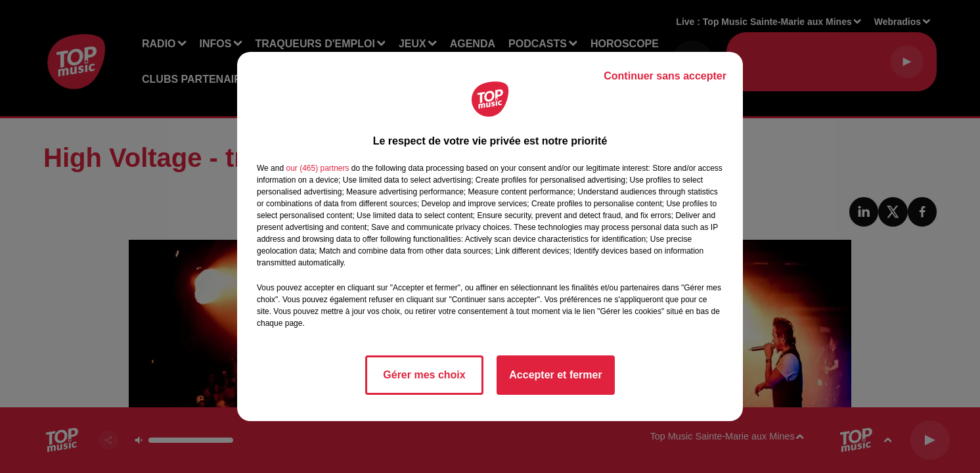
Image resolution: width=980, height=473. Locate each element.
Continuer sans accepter (665, 76)
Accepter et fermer (555, 375)
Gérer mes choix (424, 375)
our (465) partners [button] (317, 168)
